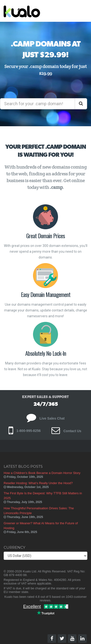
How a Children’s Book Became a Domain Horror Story (42, 473)
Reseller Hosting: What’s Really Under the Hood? (38, 483)
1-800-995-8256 (25, 431)
